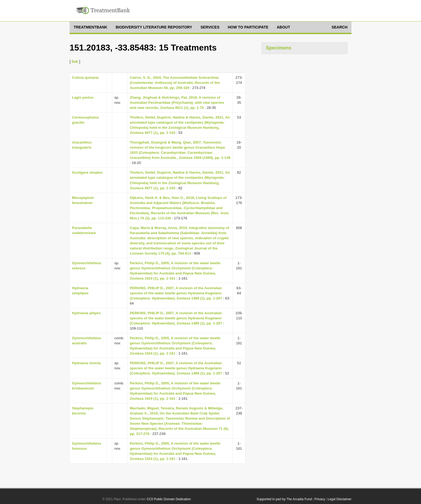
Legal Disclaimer (340, 499)
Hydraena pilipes (86, 313)
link (75, 62)
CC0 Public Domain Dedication (169, 499)
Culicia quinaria (85, 78)
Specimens (279, 48)
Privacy (320, 499)
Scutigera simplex (87, 172)
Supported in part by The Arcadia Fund (284, 499)
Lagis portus (83, 97)
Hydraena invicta (86, 363)
